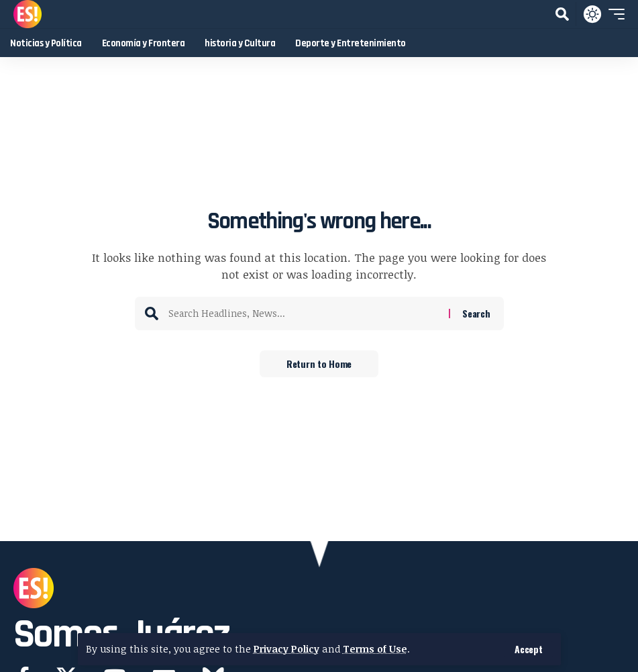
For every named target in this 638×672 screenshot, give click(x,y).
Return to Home (319, 364)
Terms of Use (375, 649)
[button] (528, 649)
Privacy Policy (286, 649)
